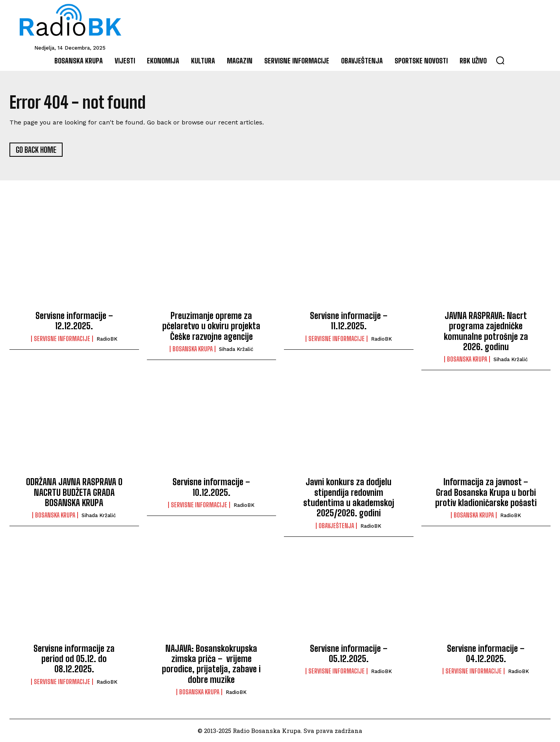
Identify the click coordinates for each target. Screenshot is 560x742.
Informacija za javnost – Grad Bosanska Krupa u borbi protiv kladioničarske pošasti (486, 492)
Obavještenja (336, 526)
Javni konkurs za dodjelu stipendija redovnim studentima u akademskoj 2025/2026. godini (349, 497)
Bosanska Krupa (193, 349)
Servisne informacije (62, 339)
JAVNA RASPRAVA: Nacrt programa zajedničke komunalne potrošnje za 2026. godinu (486, 331)
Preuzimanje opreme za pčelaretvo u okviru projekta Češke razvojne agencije (211, 326)
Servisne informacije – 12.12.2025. (74, 321)
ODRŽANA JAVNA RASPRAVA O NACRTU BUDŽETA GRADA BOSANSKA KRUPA (74, 492)
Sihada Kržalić (236, 349)
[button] (500, 60)
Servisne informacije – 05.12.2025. (349, 654)
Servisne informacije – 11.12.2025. (349, 321)
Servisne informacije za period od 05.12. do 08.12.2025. (74, 659)
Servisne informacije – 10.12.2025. (211, 487)
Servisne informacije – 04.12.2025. (486, 654)
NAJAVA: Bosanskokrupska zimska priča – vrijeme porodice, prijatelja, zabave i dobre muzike (211, 664)
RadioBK (107, 339)
